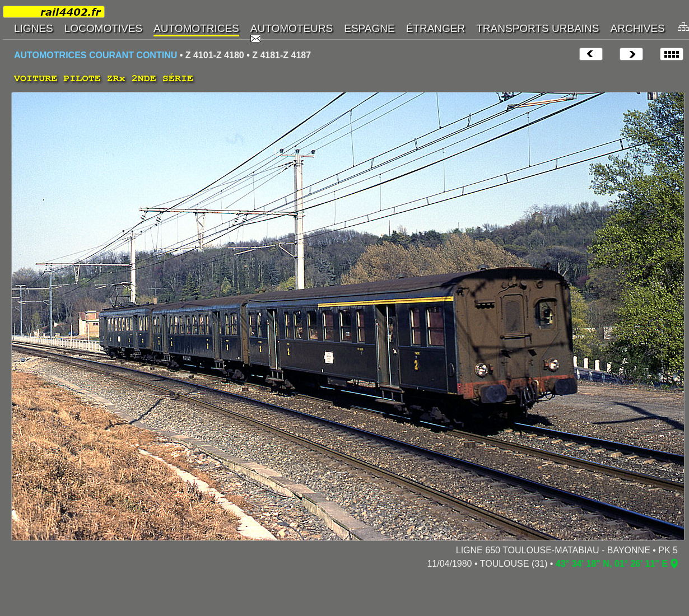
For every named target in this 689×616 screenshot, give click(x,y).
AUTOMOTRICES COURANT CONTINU (96, 55)
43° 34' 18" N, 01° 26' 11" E (612, 564)
